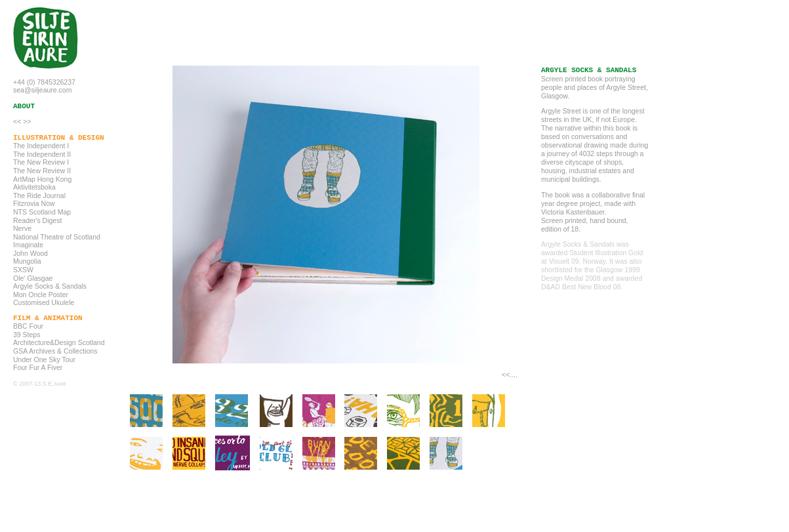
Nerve (22, 228)
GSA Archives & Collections (55, 351)
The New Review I (41, 162)
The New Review (39, 171)
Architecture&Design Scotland (59, 342)
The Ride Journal (39, 195)
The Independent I (41, 146)
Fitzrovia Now (34, 203)
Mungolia (27, 261)
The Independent (39, 154)
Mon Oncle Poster (41, 295)
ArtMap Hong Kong (42, 179)
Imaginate (28, 245)
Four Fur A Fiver (38, 367)
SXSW (23, 270)
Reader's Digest (37, 220)
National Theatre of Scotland (57, 237)
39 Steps (27, 335)
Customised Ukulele (44, 302)
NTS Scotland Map (42, 212)
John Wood (30, 253)
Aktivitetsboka (34, 187)
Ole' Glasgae (33, 278)
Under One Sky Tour (44, 359)
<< (17, 121)
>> (27, 121)
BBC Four (28, 326)
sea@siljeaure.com (42, 90)
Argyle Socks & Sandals (50, 286)
